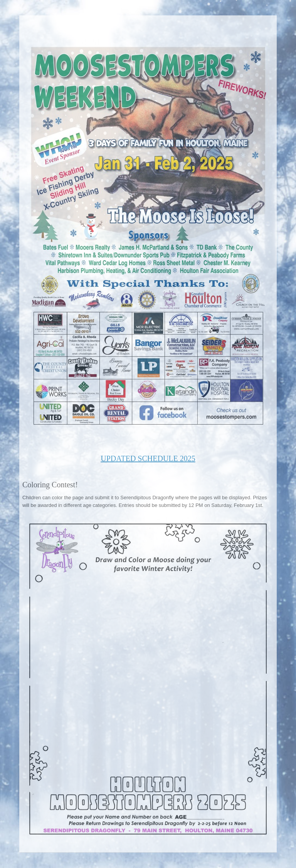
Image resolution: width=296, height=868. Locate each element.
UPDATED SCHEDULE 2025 (148, 458)
